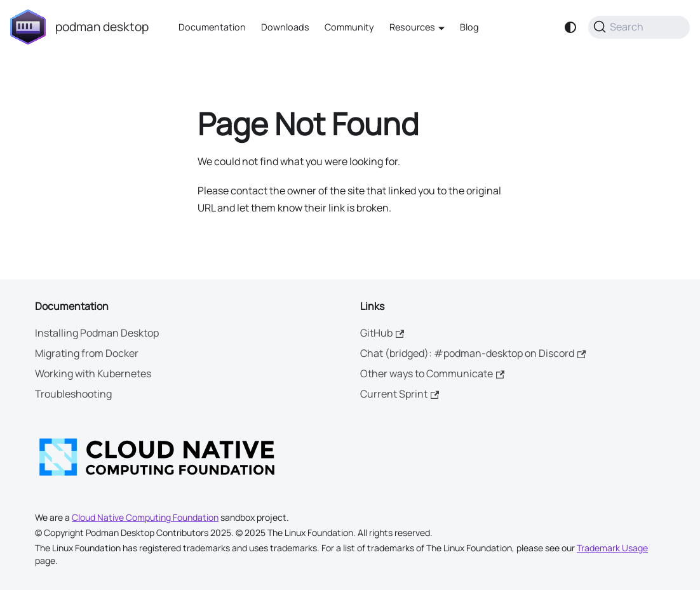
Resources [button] (412, 27)
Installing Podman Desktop (97, 333)
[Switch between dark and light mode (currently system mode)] (570, 27)
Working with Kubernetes (93, 373)
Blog (469, 27)
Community (349, 27)
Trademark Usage (612, 548)
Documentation (212, 27)
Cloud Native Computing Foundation (145, 517)
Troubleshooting (73, 394)
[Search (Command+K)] (639, 27)
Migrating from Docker (87, 353)
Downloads (285, 27)
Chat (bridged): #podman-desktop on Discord (473, 353)
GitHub (382, 333)
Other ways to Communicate (432, 373)
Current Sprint (400, 394)
